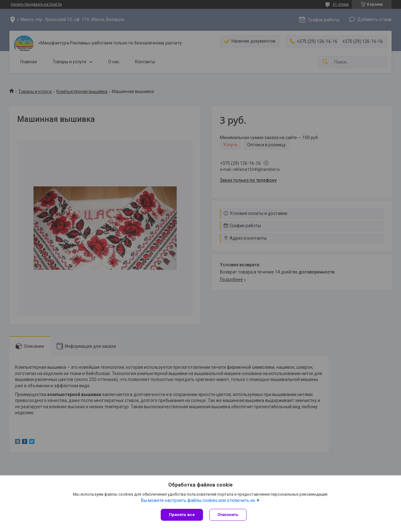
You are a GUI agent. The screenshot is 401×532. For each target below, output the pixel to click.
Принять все (182, 515)
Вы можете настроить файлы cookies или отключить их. (198, 500)
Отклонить (228, 515)
